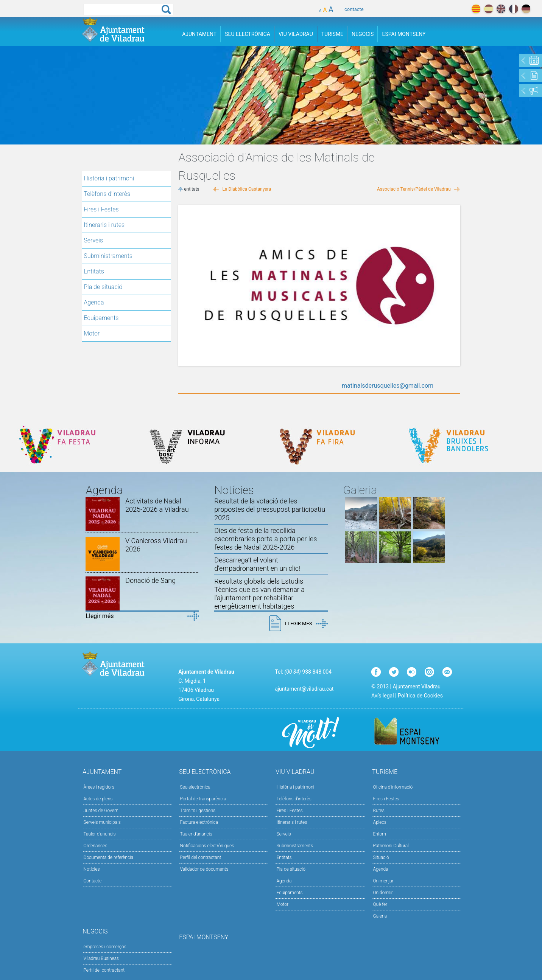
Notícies (92, 869)
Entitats (94, 271)
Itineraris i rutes (104, 225)
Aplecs (379, 822)
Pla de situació (103, 287)
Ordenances (96, 846)
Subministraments (108, 256)
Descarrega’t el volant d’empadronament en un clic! (257, 564)
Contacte (93, 881)
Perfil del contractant (201, 857)
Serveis (93, 240)
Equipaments (101, 318)
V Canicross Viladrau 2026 (156, 545)
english (501, 9)
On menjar (383, 881)
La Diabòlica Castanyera (247, 189)
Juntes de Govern (101, 811)
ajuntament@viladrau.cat (304, 689)
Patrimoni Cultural (391, 846)
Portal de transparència (203, 799)
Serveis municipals (102, 822)
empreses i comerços (105, 947)
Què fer (380, 904)
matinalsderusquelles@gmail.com (388, 386)
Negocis (363, 34)
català (476, 9)
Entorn (379, 834)
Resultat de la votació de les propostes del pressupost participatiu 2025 (270, 509)
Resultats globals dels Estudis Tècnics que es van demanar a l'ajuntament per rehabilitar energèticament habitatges (259, 594)
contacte (354, 9)
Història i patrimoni (109, 178)
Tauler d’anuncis (196, 834)
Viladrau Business (101, 958)
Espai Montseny (404, 34)
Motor (92, 333)
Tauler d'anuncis (100, 834)
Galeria (380, 916)
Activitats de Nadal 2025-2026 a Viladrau (157, 505)
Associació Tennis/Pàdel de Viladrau (414, 189)
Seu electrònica (195, 787)
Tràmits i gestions (198, 811)
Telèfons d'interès (107, 194)
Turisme (332, 34)
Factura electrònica (199, 822)
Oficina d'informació (393, 787)
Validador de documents (204, 869)
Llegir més (100, 616)
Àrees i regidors (99, 787)
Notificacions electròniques (207, 846)
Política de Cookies (420, 696)
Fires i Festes (101, 209)
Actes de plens (98, 799)
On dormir (383, 893)
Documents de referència (109, 857)
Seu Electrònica (248, 34)
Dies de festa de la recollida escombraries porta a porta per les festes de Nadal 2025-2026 (266, 539)
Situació (381, 857)
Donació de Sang (150, 580)
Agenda (94, 302)
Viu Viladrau (296, 34)
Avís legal (382, 696)
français (513, 9)
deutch (526, 9)
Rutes (378, 811)
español (488, 9)
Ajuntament (199, 34)
